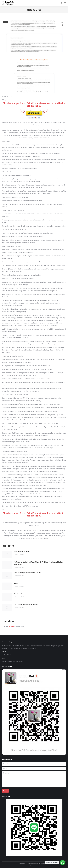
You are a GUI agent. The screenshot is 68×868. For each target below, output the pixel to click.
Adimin (16, 583)
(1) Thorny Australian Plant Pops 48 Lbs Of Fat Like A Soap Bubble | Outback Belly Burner (39, 563)
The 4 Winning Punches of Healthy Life (26, 605)
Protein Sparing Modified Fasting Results (27, 573)
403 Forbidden (19, 594)
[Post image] (7, 554)
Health (5, 22)
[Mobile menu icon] (65, 3)
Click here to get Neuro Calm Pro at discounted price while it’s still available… (34, 105)
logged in (11, 627)
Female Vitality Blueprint (22, 551)
